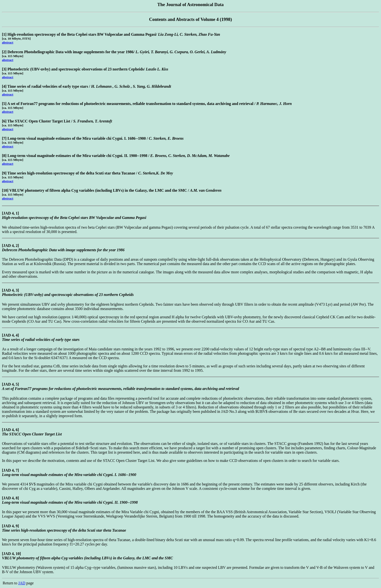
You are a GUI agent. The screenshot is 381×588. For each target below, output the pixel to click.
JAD (22, 583)
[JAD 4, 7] (10, 470)
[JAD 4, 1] (10, 213)
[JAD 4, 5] (10, 384)
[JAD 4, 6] (10, 430)
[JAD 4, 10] (11, 554)
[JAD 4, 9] (10, 526)
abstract (8, 42)
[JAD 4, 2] (10, 246)
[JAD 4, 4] (10, 335)
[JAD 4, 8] (10, 498)
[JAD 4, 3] (10, 290)
